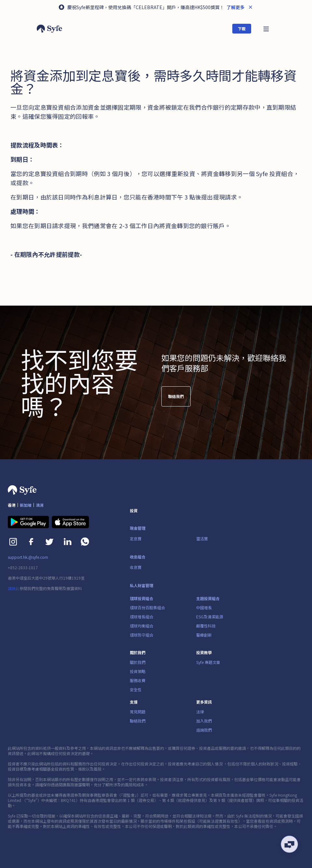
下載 (242, 28)
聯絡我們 (176, 399)
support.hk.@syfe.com (28, 557)
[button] (266, 28)
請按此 (14, 588)
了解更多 (235, 7)
